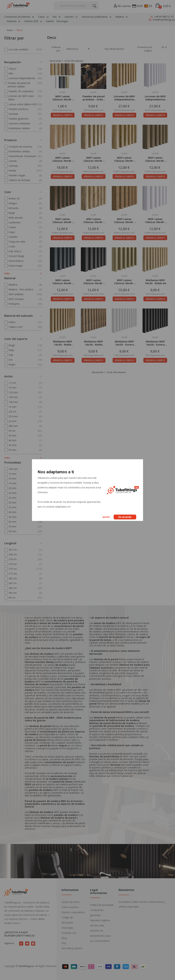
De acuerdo (125, 517)
